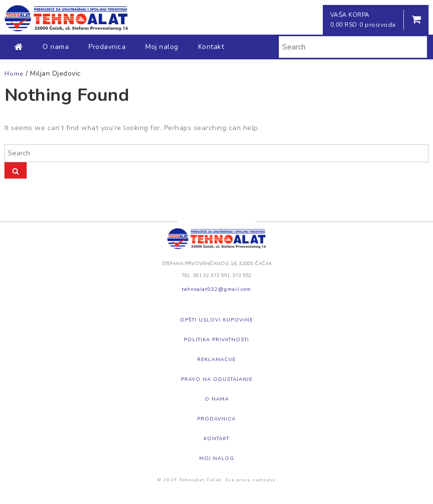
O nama (56, 47)
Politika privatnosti (216, 340)
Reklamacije (216, 360)
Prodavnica (107, 47)
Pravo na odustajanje (217, 379)
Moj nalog (162, 47)
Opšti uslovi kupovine (216, 320)
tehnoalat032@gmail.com (216, 289)
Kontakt (211, 47)
